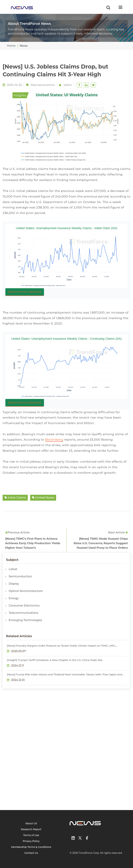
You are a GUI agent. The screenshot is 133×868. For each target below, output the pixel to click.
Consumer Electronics (24, 606)
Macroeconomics (43, 85)
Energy (14, 598)
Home (11, 46)
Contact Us (31, 853)
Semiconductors (20, 576)
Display (14, 584)
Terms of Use (31, 835)
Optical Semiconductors (26, 591)
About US (31, 823)
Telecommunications (23, 613)
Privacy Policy (31, 841)
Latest (13, 569)
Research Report (31, 829)
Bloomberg (54, 439)
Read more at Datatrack (25, 292)
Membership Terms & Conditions (31, 847)
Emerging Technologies (25, 620)
